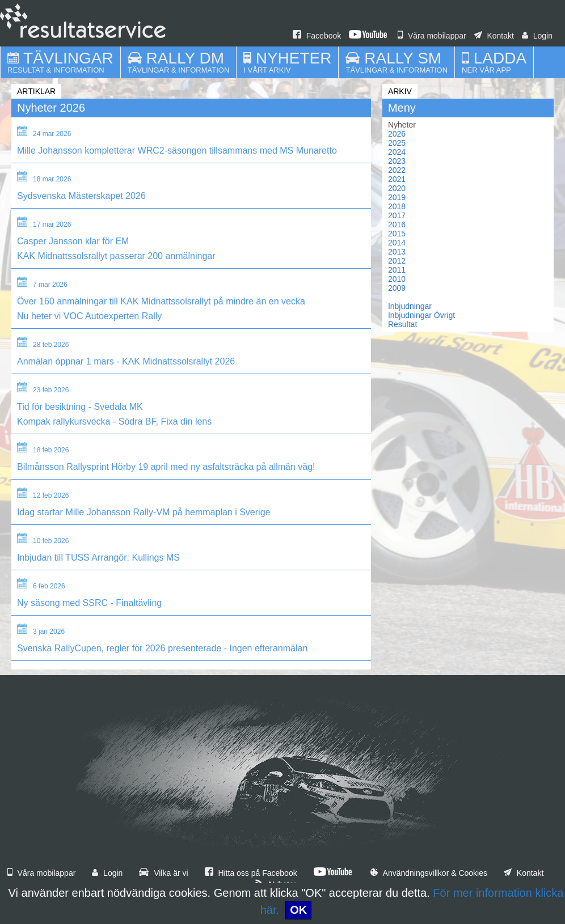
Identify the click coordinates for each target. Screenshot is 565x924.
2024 (397, 152)
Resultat (402, 324)
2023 (397, 161)
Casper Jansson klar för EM (73, 241)
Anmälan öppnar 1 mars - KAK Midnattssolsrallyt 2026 (126, 361)
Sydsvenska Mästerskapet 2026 (81, 196)
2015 (397, 234)
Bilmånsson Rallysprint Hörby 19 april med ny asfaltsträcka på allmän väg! (166, 467)
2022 (397, 170)
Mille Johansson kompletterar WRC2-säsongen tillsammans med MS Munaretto (177, 151)
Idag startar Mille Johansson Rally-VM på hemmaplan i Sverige (144, 512)
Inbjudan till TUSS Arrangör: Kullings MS (98, 558)
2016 (397, 224)
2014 (397, 243)
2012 (397, 261)
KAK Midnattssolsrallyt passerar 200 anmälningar (116, 256)
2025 (397, 143)
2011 (397, 270)
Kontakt (494, 36)
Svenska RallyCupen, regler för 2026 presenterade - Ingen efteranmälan (162, 648)
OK (298, 910)
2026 (397, 134)
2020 (397, 188)
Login (537, 36)
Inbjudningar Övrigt (421, 315)
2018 (397, 206)
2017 (397, 215)
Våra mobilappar (432, 36)
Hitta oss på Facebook (251, 873)
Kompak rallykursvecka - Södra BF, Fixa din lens (114, 421)
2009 (397, 288)
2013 (397, 252)
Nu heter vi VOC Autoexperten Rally (89, 316)
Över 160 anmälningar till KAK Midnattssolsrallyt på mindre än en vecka (161, 301)
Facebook (317, 36)
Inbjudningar (410, 306)
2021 (397, 179)
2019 (397, 197)
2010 (397, 279)
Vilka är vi (163, 873)
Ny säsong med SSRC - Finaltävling (89, 603)
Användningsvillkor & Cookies (429, 873)
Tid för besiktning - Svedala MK (80, 407)
